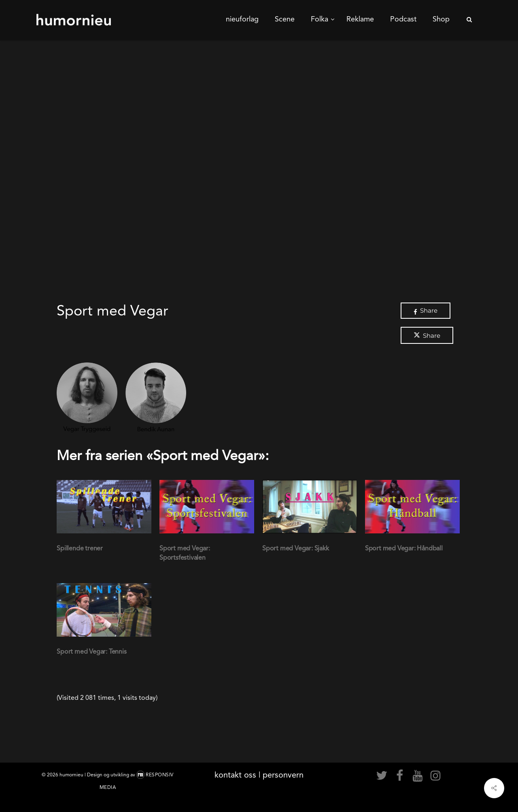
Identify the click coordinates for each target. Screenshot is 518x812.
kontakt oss (235, 775)
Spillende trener (80, 548)
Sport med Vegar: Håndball (404, 548)
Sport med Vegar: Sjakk (296, 548)
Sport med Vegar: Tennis (91, 651)
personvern (283, 775)
